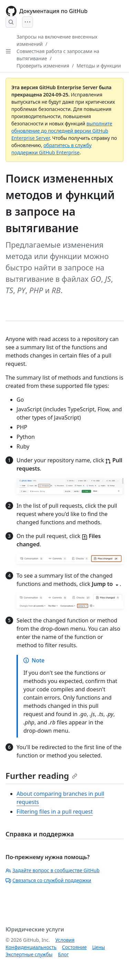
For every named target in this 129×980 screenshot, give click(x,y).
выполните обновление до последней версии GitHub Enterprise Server (62, 131)
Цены (99, 947)
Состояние (74, 947)
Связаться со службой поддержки (48, 880)
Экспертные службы (29, 954)
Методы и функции (99, 66)
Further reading (41, 776)
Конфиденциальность (31, 947)
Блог (63, 954)
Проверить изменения (43, 66)
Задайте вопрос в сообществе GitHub (52, 870)
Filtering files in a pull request (55, 812)
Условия (65, 940)
